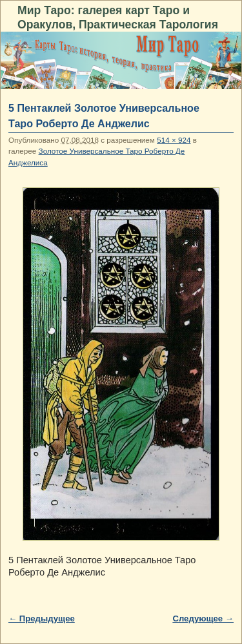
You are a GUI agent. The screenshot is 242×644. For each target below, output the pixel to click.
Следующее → (203, 618)
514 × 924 (174, 140)
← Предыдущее (42, 618)
